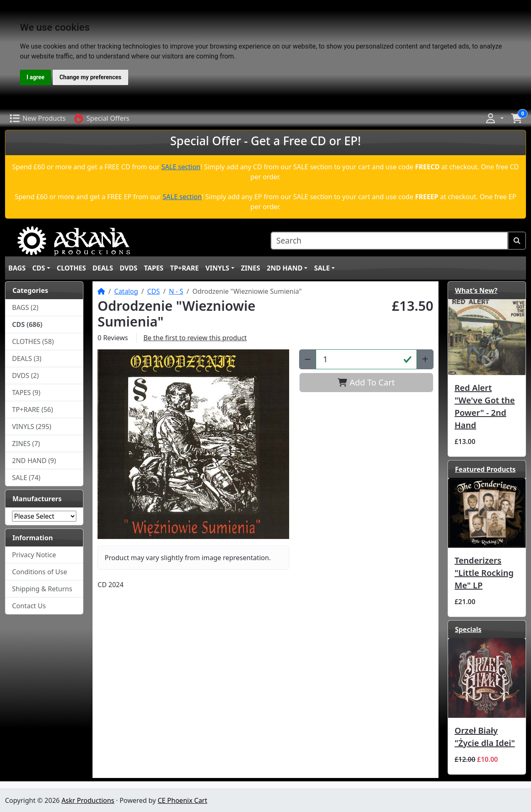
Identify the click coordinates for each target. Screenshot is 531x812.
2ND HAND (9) (34, 461)
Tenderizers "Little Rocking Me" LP (484, 573)
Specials (468, 629)
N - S (176, 291)
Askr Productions (88, 800)
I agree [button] (35, 77)
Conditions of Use (40, 572)
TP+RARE (184, 268)
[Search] (389, 241)
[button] (494, 118)
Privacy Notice (34, 555)
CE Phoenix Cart (183, 800)
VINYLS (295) (32, 427)
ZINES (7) (26, 444)
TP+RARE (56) (33, 410)
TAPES (154, 268)
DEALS (103, 268)
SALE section (181, 167)
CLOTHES (71, 268)
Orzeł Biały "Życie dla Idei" (485, 737)
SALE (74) (26, 478)
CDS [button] (39, 268)
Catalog (126, 291)
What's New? (476, 290)
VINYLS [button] (217, 268)
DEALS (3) (27, 358)
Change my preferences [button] (90, 77)
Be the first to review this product (195, 338)
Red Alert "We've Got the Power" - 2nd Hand (485, 406)
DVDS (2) (26, 376)
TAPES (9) (26, 393)
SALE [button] (322, 268)
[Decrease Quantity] (308, 359)
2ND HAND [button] (285, 268)
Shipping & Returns (42, 589)
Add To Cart (366, 382)
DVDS (129, 268)
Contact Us (29, 606)
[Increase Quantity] (425, 359)
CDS (154, 291)
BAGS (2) (25, 307)
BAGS (17, 268)
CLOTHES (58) (33, 341)
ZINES (251, 268)
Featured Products (485, 469)
